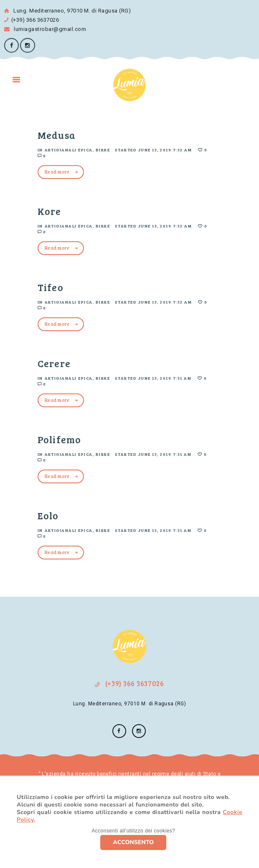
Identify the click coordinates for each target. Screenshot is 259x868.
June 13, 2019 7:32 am (165, 150)
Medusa (57, 135)
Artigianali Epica (69, 150)
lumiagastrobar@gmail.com (45, 29)
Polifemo (59, 439)
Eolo (48, 515)
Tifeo (51, 287)
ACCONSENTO (133, 842)
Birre (103, 150)
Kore (50, 211)
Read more (57, 172)
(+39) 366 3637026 (35, 20)
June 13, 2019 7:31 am (165, 378)
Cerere (54, 363)
